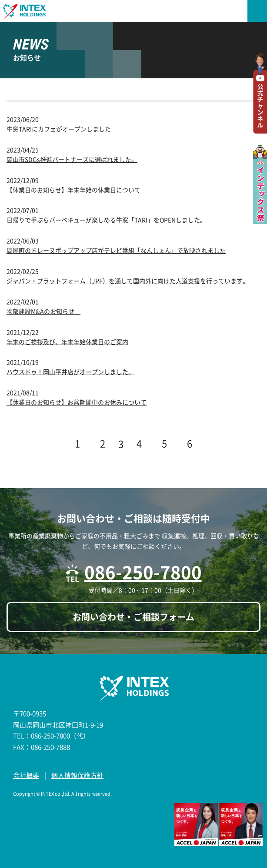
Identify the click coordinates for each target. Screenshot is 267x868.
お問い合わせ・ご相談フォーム (133, 617)
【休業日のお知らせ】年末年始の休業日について (73, 190)
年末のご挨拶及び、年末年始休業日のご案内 (67, 342)
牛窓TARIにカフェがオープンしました (59, 129)
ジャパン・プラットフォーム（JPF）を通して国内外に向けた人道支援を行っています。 (128, 281)
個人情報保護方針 (77, 775)
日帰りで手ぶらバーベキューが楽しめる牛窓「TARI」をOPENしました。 (106, 220)
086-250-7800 (143, 572)
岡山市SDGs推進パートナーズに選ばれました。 (72, 159)
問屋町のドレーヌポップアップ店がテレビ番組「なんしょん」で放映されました (116, 250)
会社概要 (26, 775)
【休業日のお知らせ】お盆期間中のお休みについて (77, 402)
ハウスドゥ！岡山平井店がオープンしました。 (70, 372)
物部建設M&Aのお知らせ (43, 311)
